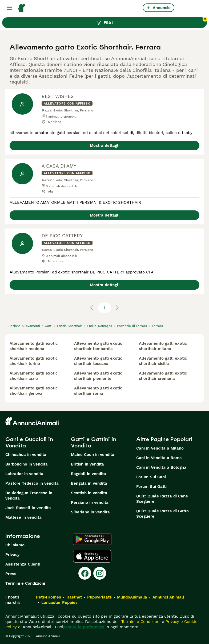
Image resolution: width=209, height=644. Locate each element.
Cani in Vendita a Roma (159, 458)
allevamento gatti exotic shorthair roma (98, 391)
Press (11, 574)
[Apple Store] (92, 556)
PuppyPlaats (99, 597)
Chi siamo (15, 545)
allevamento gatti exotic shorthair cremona (163, 376)
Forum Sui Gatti (151, 487)
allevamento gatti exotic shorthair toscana (98, 361)
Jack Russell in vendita (28, 508)
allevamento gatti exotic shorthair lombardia (98, 346)
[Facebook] (85, 573)
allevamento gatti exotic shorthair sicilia (163, 361)
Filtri (152, 21)
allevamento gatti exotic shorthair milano (163, 346)
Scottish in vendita (89, 493)
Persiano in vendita (90, 502)
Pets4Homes (49, 597)
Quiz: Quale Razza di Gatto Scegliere (162, 514)
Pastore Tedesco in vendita (32, 483)
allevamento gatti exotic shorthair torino (34, 361)
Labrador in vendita (24, 474)
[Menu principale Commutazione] (10, 8)
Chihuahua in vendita (26, 455)
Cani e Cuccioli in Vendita (29, 442)
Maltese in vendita (23, 517)
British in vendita (87, 464)
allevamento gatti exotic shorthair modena (34, 346)
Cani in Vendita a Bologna (161, 467)
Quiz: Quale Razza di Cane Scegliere (162, 499)
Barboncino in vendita (27, 464)
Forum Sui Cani (151, 477)
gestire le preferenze (84, 627)
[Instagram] (100, 573)
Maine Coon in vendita (93, 455)
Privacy (12, 555)
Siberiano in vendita (90, 512)
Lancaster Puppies (59, 603)
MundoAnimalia (132, 597)
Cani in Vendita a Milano (160, 448)
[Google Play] (92, 539)
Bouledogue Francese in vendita (29, 496)
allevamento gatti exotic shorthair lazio (34, 376)
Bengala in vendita (89, 483)
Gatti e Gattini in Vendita (94, 442)
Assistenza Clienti (23, 564)
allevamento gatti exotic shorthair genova (34, 391)
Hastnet (74, 597)
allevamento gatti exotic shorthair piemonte (98, 376)
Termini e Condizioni (25, 583)
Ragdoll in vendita (89, 474)
